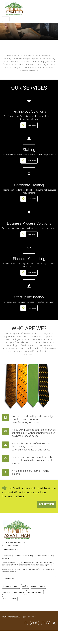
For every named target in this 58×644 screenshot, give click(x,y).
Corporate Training (38, 586)
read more (28, 125)
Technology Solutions (11, 586)
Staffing (25, 586)
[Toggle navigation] (6, 19)
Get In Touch (46, 504)
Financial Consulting (35, 592)
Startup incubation (10, 598)
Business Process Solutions (14, 592)
